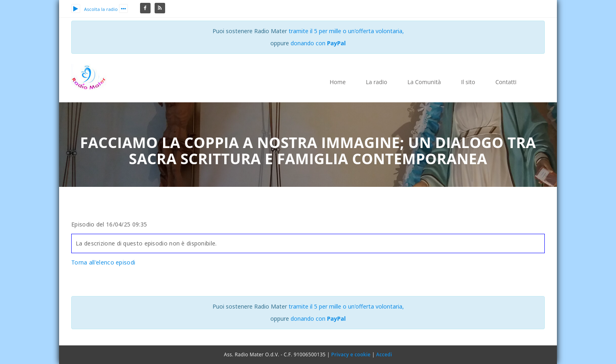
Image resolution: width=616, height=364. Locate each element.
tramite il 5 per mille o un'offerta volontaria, (346, 31)
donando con (318, 43)
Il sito (468, 82)
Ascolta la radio (95, 9)
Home (338, 82)
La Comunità (424, 82)
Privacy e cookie (351, 354)
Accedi (384, 354)
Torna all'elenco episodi (103, 262)
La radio (377, 82)
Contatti (506, 82)
